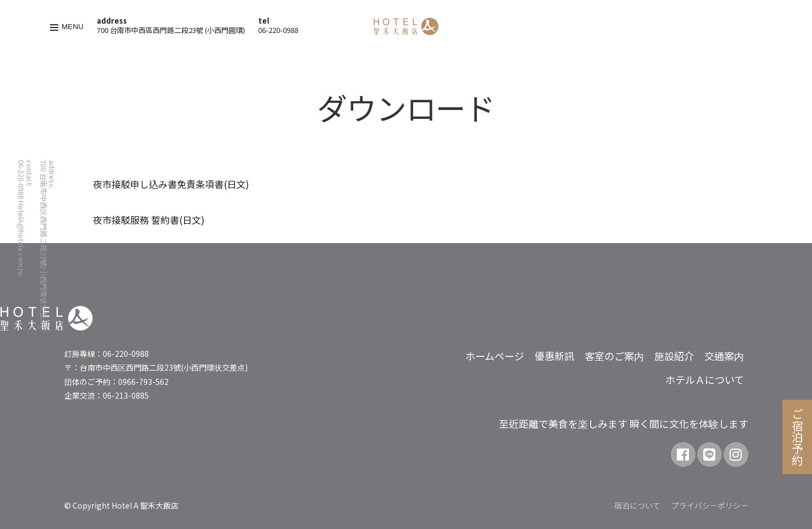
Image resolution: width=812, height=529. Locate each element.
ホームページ (495, 356)
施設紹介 (674, 356)
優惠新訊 (554, 356)
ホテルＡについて (705, 379)
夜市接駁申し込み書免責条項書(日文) (171, 184)
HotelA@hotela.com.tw (21, 239)
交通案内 (724, 356)
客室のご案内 (614, 356)
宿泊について (637, 505)
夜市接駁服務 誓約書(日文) (149, 220)
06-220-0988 (278, 30)
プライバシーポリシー (710, 505)
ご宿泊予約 (798, 437)
